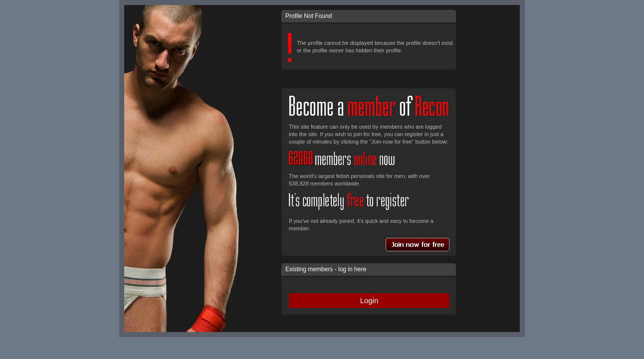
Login (369, 300)
